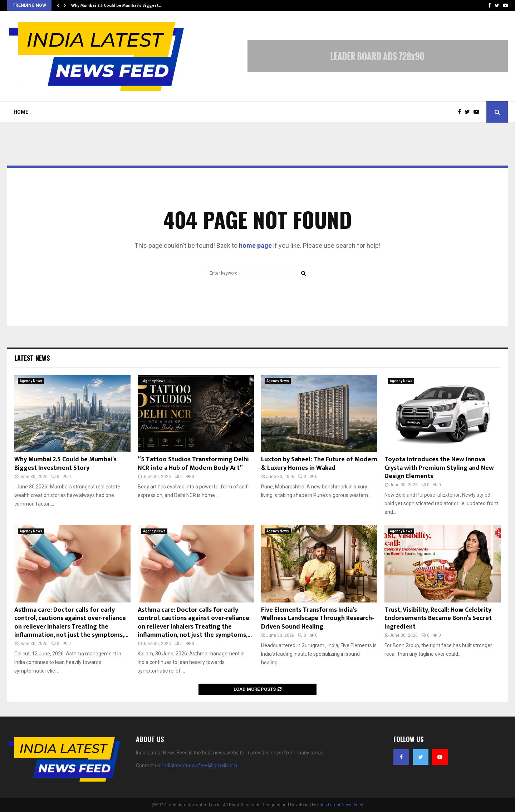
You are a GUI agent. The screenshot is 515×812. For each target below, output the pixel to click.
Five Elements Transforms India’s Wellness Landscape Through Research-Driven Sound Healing (318, 618)
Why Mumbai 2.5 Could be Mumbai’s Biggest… (117, 5)
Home (21, 112)
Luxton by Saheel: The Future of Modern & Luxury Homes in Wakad (319, 464)
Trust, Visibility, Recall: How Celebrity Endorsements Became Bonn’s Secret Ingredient (438, 618)
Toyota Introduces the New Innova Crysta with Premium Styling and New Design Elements (439, 468)
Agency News (31, 381)
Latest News (32, 358)
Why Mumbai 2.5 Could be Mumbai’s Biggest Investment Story (65, 464)
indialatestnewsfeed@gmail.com (200, 766)
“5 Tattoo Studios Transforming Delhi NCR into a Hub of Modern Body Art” (193, 464)
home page (255, 245)
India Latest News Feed (340, 805)
